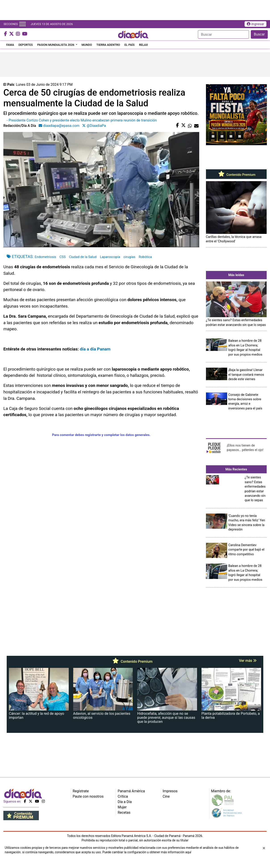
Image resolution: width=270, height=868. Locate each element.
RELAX (143, 45)
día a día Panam (95, 349)
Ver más (248, 661)
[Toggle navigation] (23, 24)
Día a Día (125, 802)
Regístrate (81, 791)
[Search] (223, 34)
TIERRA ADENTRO (108, 45)
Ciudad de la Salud (83, 257)
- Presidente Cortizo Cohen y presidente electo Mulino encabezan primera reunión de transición (82, 120)
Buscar (259, 34)
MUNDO (87, 45)
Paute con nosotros (88, 796)
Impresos (170, 791)
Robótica (145, 257)
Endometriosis (45, 257)
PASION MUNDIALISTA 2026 (56, 45)
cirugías (130, 257)
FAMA (10, 45)
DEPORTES (26, 45)
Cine (166, 796)
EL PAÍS (130, 45)
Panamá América (131, 791)
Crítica (123, 796)
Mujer (122, 807)
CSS (63, 257)
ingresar (255, 24)
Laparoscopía (110, 257)
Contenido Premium (236, 175)
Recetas (124, 812)
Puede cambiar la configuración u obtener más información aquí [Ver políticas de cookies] (147, 852)
